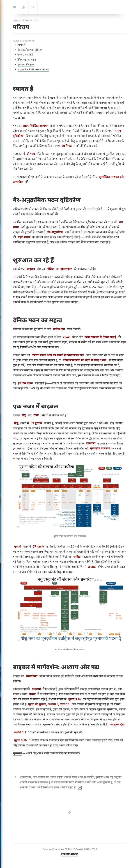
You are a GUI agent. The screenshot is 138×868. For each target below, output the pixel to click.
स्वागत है (21, 45)
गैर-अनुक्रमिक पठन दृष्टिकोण (30, 50)
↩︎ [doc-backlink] (80, 787)
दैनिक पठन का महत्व (27, 60)
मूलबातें (17, 753)
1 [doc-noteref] (35, 287)
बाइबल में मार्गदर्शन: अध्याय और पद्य (33, 69)
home (16, 20)
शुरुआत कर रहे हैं (25, 55)
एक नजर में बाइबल (26, 65)
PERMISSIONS (70, 854)
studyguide (26, 20)
